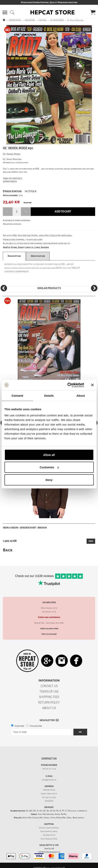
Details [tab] (49, 396)
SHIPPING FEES (49, 697)
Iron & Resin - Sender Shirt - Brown (25, 528)
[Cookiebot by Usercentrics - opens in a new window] (67, 385)
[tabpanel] (49, 85)
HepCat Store (49, 790)
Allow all (49, 455)
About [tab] (81, 396)
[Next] (94, 288)
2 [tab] (52, 141)
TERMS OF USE (49, 692)
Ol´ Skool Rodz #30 (75, 20)
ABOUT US (49, 708)
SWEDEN (49, 801)
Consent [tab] (17, 396)
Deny (49, 480)
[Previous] (4, 288)
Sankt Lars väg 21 (49, 794)
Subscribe (19, 726)
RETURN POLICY (49, 702)
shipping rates (51, 831)
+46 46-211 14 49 (49, 769)
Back (8, 550)
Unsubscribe (36, 726)
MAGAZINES (30, 20)
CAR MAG (43, 20)
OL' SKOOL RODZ (57, 20)
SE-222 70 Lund (49, 797)
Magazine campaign (12, 224)
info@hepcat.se (49, 780)
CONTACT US (49, 686)
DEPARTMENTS (15, 20)
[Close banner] (92, 385)
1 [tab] (46, 141)
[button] (5, 12)
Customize (49, 467)
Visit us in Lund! (49, 634)
